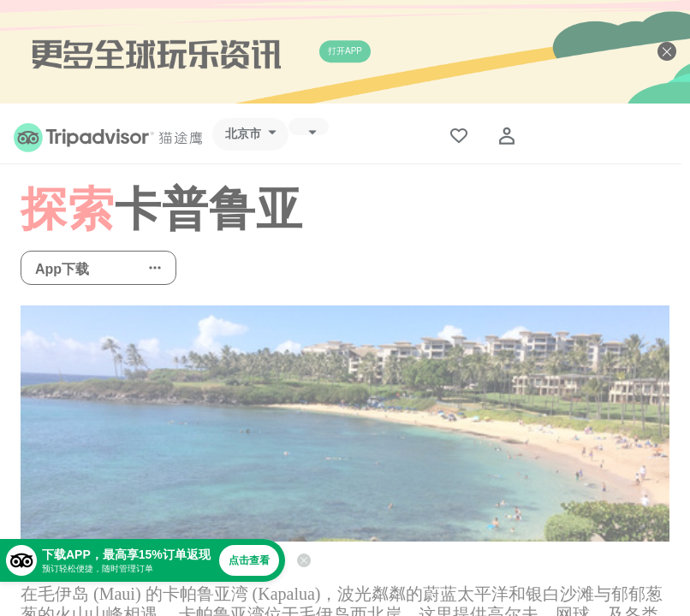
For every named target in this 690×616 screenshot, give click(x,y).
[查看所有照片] (345, 423)
